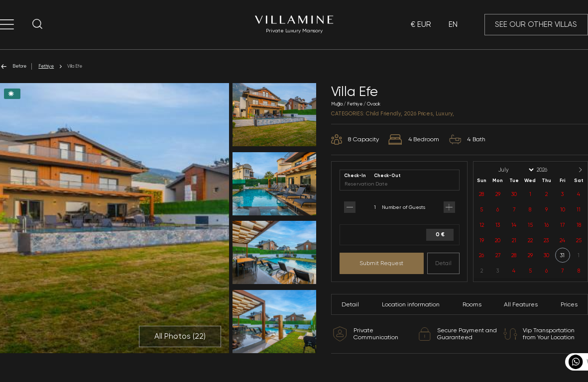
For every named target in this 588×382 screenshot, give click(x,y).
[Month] (515, 170)
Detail (443, 263)
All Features (521, 304)
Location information (411, 304)
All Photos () (180, 336)
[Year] (550, 170)
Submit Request (381, 263)
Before (13, 66)
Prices (569, 304)
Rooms (472, 304)
